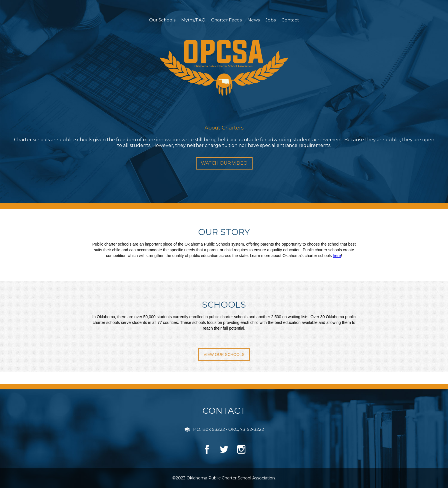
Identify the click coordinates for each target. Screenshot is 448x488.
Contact (290, 20)
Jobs (271, 20)
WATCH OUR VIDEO (224, 163)
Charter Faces (226, 20)
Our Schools (162, 20)
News (254, 20)
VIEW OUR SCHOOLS (224, 354)
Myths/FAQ (193, 20)
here (337, 256)
